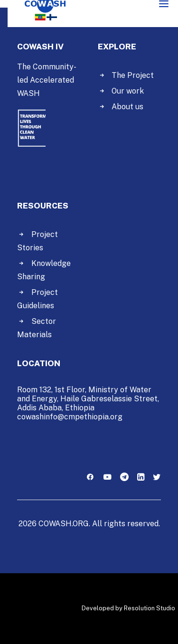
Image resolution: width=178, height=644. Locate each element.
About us (127, 107)
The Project (133, 75)
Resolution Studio (150, 608)
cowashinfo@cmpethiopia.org (70, 417)
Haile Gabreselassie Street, (110, 399)
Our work (128, 91)
